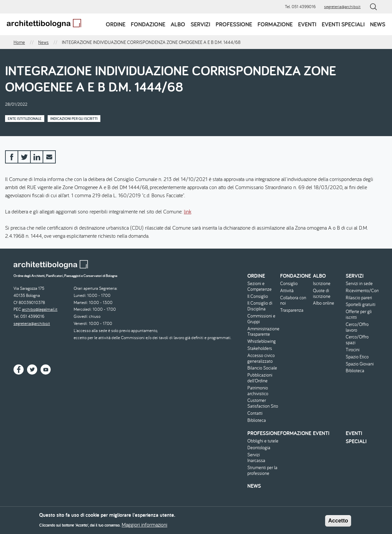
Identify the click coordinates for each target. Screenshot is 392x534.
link (188, 211)
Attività (287, 291)
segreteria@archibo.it (342, 7)
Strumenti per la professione (262, 471)
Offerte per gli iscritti (359, 314)
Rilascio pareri (359, 298)
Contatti (255, 413)
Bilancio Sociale (262, 368)
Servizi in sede (359, 284)
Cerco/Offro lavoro (357, 327)
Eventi (307, 24)
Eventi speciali (343, 24)
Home (19, 42)
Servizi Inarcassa (256, 458)
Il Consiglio (258, 296)
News (378, 24)
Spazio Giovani (360, 364)
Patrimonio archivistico (258, 391)
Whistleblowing (262, 341)
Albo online (324, 303)
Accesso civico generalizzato (261, 358)
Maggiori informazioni (144, 527)
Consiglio (289, 284)
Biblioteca (257, 420)
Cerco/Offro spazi (357, 340)
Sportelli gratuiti (361, 304)
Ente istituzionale (25, 119)
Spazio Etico (357, 357)
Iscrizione (322, 284)
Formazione (275, 24)
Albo (178, 24)
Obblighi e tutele (263, 441)
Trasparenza (292, 310)
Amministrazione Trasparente (263, 332)
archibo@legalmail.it (40, 309)
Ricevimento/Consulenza (361, 291)
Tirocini (353, 350)
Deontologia (259, 448)
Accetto (338, 523)
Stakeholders (260, 348)
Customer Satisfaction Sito (263, 403)
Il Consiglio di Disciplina (260, 306)
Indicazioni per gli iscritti (74, 119)
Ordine (116, 24)
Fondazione (148, 24)
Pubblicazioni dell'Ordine (260, 378)
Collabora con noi (293, 301)
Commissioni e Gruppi (261, 319)
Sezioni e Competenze (260, 286)
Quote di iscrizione (322, 294)
